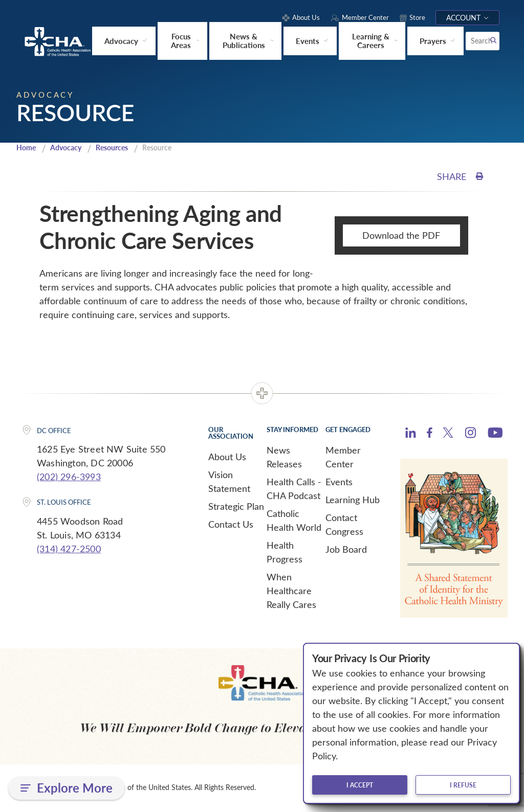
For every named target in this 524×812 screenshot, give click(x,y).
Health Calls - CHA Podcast (294, 489)
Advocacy (69, 148)
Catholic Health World (294, 520)
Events (339, 482)
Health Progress (285, 552)
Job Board (346, 549)
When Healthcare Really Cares (291, 591)
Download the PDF (401, 236)
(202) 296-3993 (69, 477)
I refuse (463, 785)
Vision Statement (229, 481)
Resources (118, 148)
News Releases (284, 457)
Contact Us (231, 524)
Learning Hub (353, 500)
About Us (227, 457)
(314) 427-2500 (69, 549)
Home (27, 148)
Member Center (343, 457)
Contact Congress (344, 524)
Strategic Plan (236, 506)
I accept (360, 785)
